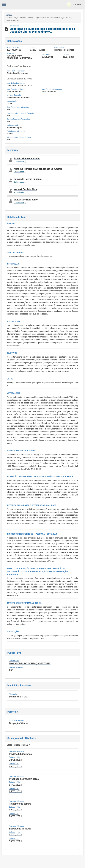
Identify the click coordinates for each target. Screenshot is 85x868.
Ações (9, 15)
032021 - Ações (38, 50)
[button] (42, 160)
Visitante (75, 4)
